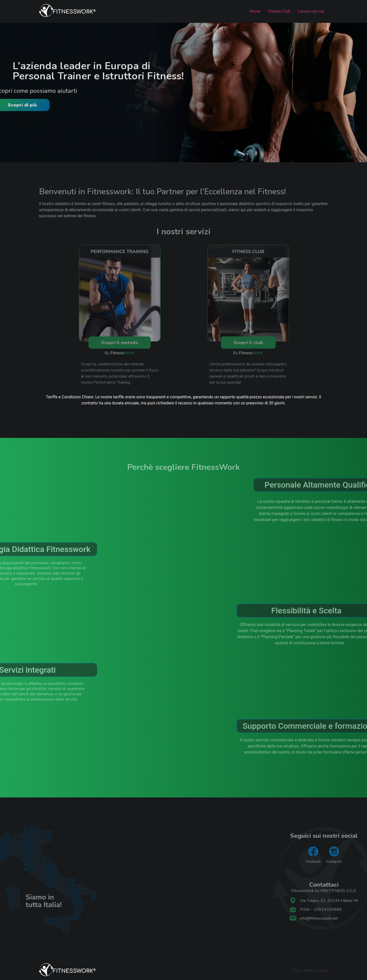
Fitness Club (279, 11)
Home (255, 11)
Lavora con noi (311, 11)
